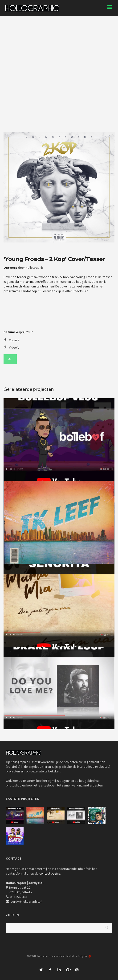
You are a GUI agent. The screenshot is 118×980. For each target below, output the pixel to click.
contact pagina (50, 873)
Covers (14, 340)
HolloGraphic (35, 268)
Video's (14, 347)
